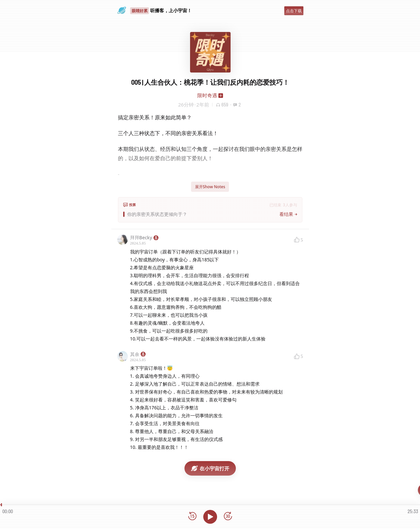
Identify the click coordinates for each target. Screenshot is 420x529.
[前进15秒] (228, 517)
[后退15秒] (192, 517)
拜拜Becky (144, 237)
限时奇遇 (207, 95)
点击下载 (294, 11)
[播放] (210, 517)
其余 (138, 354)
